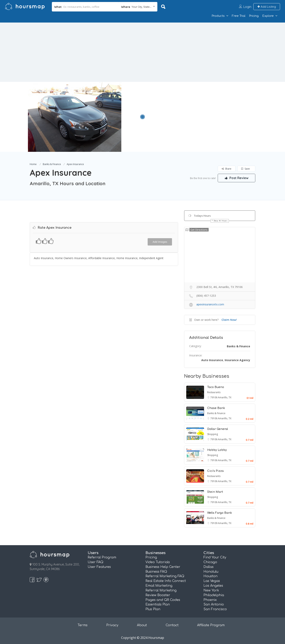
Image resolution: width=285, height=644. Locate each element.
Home (33, 164)
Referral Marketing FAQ (165, 576)
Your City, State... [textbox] (142, 7)
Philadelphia (214, 595)
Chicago (210, 562)
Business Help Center (163, 567)
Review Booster (158, 595)
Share (227, 169)
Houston (210, 576)
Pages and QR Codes (163, 600)
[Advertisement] (142, 52)
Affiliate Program (211, 625)
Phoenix (210, 600)
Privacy (112, 625)
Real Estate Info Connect (166, 581)
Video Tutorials (158, 562)
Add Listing (267, 7)
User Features (99, 567)
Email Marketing (159, 586)
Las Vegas (212, 581)
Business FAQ (156, 572)
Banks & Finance (52, 164)
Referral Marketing (161, 590)
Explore (268, 16)
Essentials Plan (158, 604)
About (142, 625)
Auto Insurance (212, 360)
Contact (172, 625)
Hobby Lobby (217, 450)
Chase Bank (216, 408)
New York (211, 590)
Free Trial (239, 16)
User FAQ (95, 562)
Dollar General (218, 429)
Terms (83, 625)
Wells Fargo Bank (219, 513)
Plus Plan (153, 609)
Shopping (213, 434)
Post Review (237, 178)
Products (218, 16)
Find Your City (215, 557)
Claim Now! (229, 320)
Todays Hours (202, 216)
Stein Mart (215, 492)
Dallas (209, 567)
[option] (75, 117)
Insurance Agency (237, 360)
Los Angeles (213, 586)
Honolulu (211, 572)
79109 (214, 523)
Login (247, 7)
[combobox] (138, 7)
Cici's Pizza (215, 471)
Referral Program (102, 557)
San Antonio (214, 604)
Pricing (254, 16)
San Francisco (215, 609)
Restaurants (214, 392)
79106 (214, 397)
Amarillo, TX (225, 397)
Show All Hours (221, 221)
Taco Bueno (216, 387)
